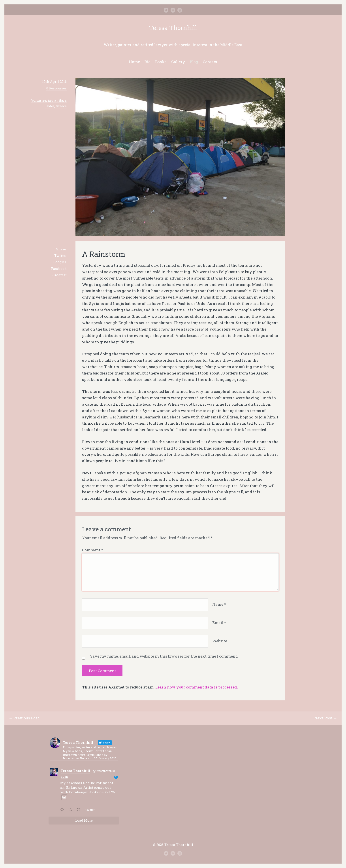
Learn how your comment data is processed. (197, 687)
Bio (148, 62)
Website (220, 641)
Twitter (60, 255)
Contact (210, 62)
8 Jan (64, 777)
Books (161, 62)
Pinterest (59, 275)
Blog (194, 62)
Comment (93, 550)
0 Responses (56, 88)
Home (134, 62)
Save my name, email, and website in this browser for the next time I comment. (164, 656)
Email (219, 623)
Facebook (59, 269)
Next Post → (326, 718)
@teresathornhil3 (104, 771)
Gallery (178, 62)
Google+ (60, 262)
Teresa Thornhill (173, 28)
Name (219, 604)
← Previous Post (24, 718)
